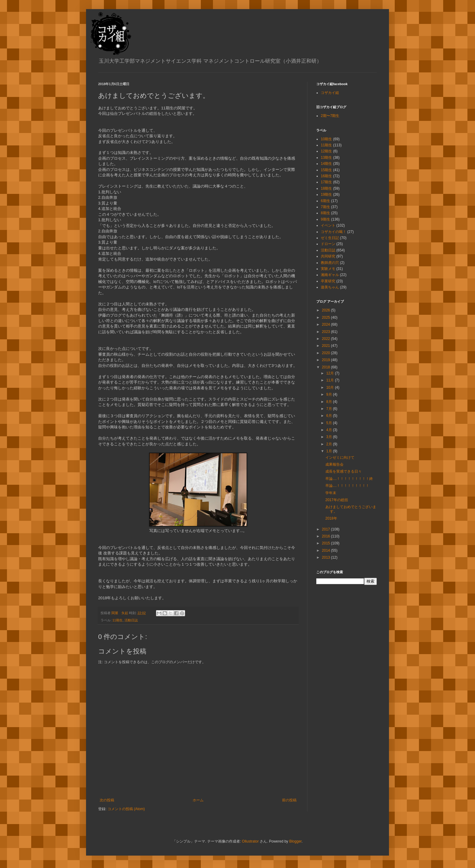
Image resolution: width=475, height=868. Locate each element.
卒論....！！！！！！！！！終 (349, 479)
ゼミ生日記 (330, 238)
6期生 (326, 201)
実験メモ (328, 269)
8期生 (326, 213)
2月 (330, 444)
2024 (327, 324)
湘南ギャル (330, 275)
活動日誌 (131, 620)
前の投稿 (289, 800)
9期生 (326, 219)
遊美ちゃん (330, 287)
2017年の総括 (337, 500)
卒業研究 (328, 281)
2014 (327, 550)
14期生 (326, 164)
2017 (327, 529)
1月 (330, 451)
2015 (327, 543)
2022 (327, 339)
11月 (331, 380)
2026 (327, 310)
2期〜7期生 (330, 116)
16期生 (326, 176)
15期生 (326, 170)
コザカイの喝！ (334, 232)
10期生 (326, 139)
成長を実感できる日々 (344, 471)
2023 (327, 332)
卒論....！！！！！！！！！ (347, 486)
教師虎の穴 (330, 263)
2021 (327, 346)
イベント (328, 225)
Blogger (296, 841)
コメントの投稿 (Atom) (126, 809)
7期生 (326, 207)
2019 (327, 360)
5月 (330, 423)
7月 (330, 409)
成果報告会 (334, 464)
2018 (327, 367)
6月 (330, 416)
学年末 (331, 493)
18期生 (326, 188)
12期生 (326, 151)
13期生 (326, 158)
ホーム (198, 800)
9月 (330, 394)
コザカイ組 (330, 93)
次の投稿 (107, 800)
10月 (331, 387)
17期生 (326, 182)
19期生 (326, 195)
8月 (330, 402)
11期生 (118, 620)
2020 (327, 353)
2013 (327, 557)
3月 (330, 437)
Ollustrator (250, 841)
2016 (327, 536)
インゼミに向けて (340, 457)
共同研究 (328, 256)
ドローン (328, 244)
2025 (327, 318)
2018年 (331, 518)
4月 (330, 430)
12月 (331, 373)
